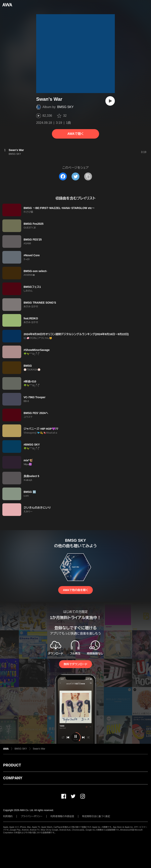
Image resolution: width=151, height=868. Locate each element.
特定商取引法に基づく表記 (96, 816)
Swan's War (39, 749)
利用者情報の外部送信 (62, 816)
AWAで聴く (75, 134)
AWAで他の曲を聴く (75, 590)
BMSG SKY (65, 107)
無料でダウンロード (75, 664)
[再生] (110, 101)
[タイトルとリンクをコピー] (88, 176)
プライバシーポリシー (32, 816)
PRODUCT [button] (12, 765)
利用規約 (8, 816)
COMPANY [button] (13, 778)
